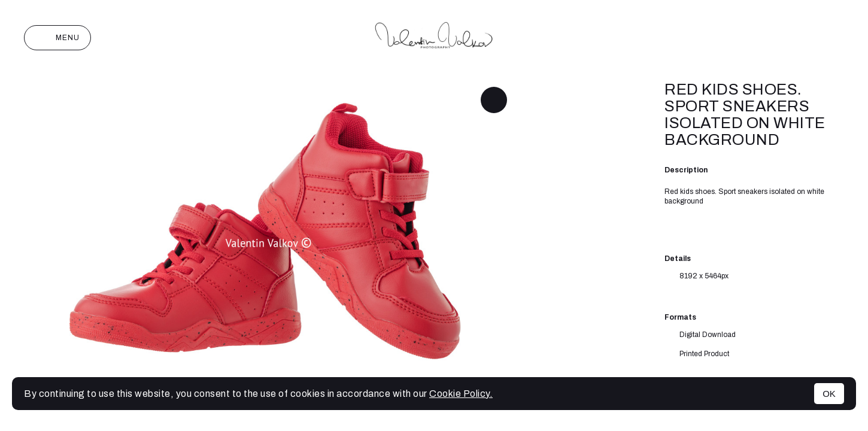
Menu (57, 38)
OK (829, 394)
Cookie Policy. (461, 394)
